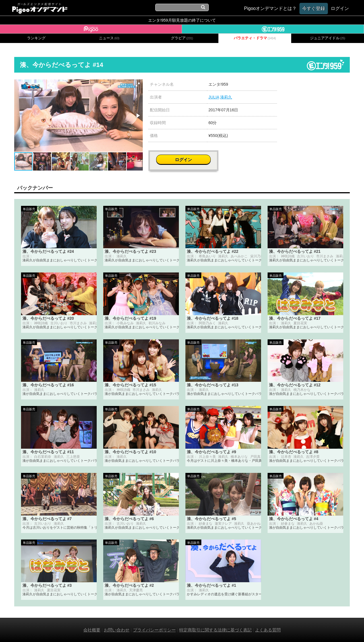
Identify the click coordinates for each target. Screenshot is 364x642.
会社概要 (92, 630)
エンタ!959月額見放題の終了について (182, 20)
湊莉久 (226, 97)
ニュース (109, 38)
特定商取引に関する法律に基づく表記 (215, 630)
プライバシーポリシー (154, 630)
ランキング (36, 38)
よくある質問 (268, 630)
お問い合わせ (117, 630)
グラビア (182, 38)
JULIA (214, 97)
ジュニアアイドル (328, 38)
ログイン (316, 87)
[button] (138, 85)
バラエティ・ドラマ (255, 38)
